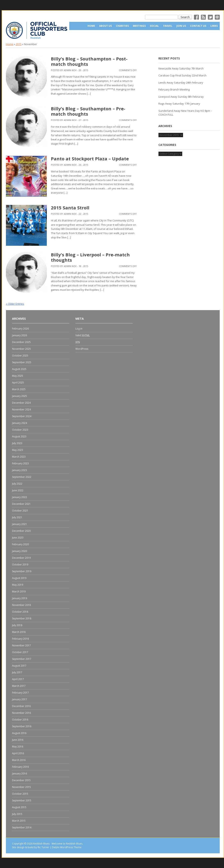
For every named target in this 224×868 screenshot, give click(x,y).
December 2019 (21, 558)
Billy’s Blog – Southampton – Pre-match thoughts (88, 111)
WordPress (82, 349)
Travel (168, 26)
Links (214, 26)
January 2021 (20, 524)
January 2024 (20, 423)
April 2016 (18, 753)
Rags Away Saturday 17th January (179, 104)
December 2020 (21, 531)
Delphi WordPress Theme (67, 847)
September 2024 (22, 416)
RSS (203, 17)
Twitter (210, 17)
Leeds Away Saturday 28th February (181, 83)
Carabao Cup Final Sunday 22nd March (182, 75)
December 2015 (21, 780)
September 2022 (22, 477)
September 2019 (22, 571)
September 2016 (22, 726)
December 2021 (21, 504)
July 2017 (17, 672)
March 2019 (19, 592)
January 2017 (20, 699)
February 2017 (20, 693)
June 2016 (18, 740)
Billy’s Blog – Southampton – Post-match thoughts (89, 61)
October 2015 (20, 794)
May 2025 (18, 376)
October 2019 (20, 565)
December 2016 (21, 706)
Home (91, 26)
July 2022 (17, 484)
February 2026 (20, 329)
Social (154, 26)
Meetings (139, 26)
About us (105, 26)
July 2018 (17, 625)
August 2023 (19, 436)
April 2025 (18, 383)
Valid (83, 335)
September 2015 (22, 800)
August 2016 (19, 733)
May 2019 (18, 585)
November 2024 (21, 409)
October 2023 (20, 430)
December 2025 (21, 342)
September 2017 (22, 659)
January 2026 (20, 335)
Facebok (196, 17)
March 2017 (19, 686)
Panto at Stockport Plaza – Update (90, 159)
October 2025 (20, 356)
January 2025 (20, 396)
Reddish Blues (41, 844)
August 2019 (19, 578)
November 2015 (21, 787)
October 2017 (20, 652)
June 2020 (18, 538)
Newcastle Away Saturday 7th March (181, 68)
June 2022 (18, 490)
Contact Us (198, 26)
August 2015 (19, 807)
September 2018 (22, 618)
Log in (79, 329)
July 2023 (17, 443)
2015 (19, 44)
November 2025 (21, 349)
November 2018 (21, 605)
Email (217, 17)
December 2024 (21, 403)
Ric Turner (43, 847)
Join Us (181, 26)
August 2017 (19, 666)
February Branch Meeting (174, 89)
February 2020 (20, 544)
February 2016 (20, 767)
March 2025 (19, 389)
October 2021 (20, 511)
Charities (122, 26)
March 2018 (19, 632)
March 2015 (19, 821)
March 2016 (19, 760)
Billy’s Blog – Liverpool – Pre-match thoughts (90, 257)
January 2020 (20, 551)
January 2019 (20, 598)
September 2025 (22, 362)
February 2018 (20, 639)
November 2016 (21, 713)
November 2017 (21, 645)
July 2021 (17, 517)
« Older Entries (15, 304)
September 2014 (22, 827)
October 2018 (20, 612)
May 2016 (18, 747)
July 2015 (17, 814)
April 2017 (18, 679)
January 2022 (20, 497)
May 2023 (18, 450)
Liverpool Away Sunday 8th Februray (181, 97)
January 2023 (20, 470)
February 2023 (20, 463)
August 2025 (19, 369)
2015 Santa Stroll (70, 208)
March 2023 (19, 457)
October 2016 (20, 720)
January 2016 (20, 774)
